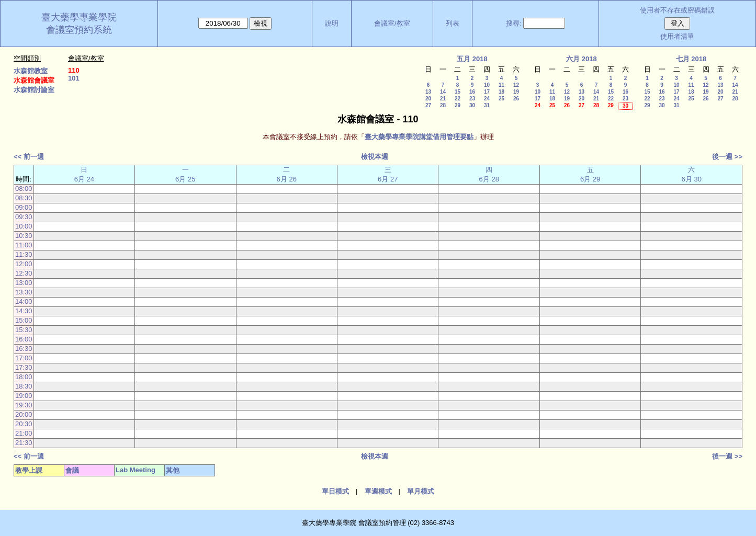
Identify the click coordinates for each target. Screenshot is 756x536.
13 (428, 92)
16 (472, 92)
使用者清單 (677, 36)
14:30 (24, 311)
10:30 (24, 236)
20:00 (24, 414)
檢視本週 (375, 157)
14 (443, 92)
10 (487, 85)
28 (443, 105)
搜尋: (514, 23)
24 (487, 99)
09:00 (24, 207)
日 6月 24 (84, 174)
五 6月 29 (590, 174)
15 (458, 92)
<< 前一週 (29, 157)
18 (501, 92)
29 (458, 105)
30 (472, 105)
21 (443, 99)
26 (516, 99)
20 (428, 99)
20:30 (24, 424)
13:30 (24, 292)
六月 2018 (582, 59)
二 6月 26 (287, 174)
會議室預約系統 (79, 30)
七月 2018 (691, 59)
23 (472, 99)
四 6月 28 (489, 174)
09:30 (24, 217)
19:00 (24, 396)
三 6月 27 (388, 174)
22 (458, 99)
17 (487, 92)
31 (487, 105)
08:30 (24, 198)
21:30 (24, 443)
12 (516, 85)
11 (501, 85)
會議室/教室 (392, 23)
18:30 (24, 386)
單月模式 (421, 491)
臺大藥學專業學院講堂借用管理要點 (419, 137)
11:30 (24, 254)
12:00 (24, 264)
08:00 (24, 189)
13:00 (24, 283)
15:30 (24, 330)
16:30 (24, 349)
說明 (332, 23)
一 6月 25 (185, 174)
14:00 (24, 301)
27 (428, 105)
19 (516, 92)
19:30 (24, 405)
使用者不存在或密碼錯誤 (677, 10)
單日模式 (335, 491)
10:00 (24, 226)
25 (501, 99)
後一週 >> (727, 157)
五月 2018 (472, 59)
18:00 (24, 377)
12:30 (24, 273)
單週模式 (378, 491)
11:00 (24, 245)
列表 (453, 23)
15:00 (24, 320)
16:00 (24, 339)
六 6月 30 (692, 174)
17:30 (24, 367)
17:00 (24, 358)
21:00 (24, 433)
